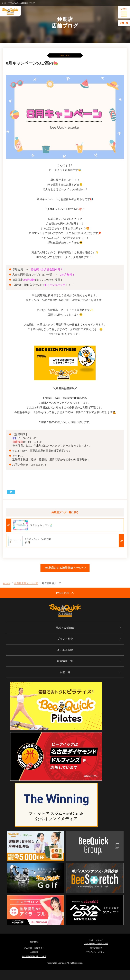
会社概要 (34, 952)
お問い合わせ (96, 948)
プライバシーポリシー (96, 952)
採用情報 (34, 942)
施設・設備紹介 (65, 628)
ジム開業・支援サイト (34, 948)
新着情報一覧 (65, 661)
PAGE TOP (65, 593)
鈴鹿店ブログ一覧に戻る (65, 512)
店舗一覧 (124, 23)
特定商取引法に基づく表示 (34, 956)
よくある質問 (65, 650)
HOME (7, 583)
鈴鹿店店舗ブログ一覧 (26, 583)
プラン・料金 (65, 639)
